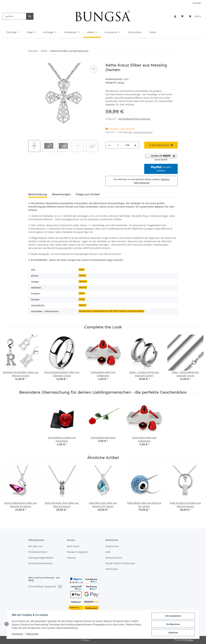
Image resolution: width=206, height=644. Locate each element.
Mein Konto (73, 546)
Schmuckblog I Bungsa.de (45, 586)
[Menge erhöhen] (135, 145)
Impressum (112, 569)
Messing (83, 287)
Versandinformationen (40, 563)
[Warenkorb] (195, 16)
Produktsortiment (38, 552)
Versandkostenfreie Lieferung (134, 119)
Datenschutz (112, 546)
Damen (82, 305)
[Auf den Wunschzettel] (94, 69)
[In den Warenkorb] (31, 61)
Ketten (121, 82)
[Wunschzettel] (182, 16)
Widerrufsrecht (114, 558)
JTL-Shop (189, 640)
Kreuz (82, 299)
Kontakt (197, 3)
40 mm (82, 275)
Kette (82, 269)
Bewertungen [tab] (61, 194)
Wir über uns (35, 546)
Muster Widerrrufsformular (120, 563)
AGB (108, 552)
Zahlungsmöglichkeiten (41, 558)
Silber (82, 293)
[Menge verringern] (109, 145)
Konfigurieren (173, 624)
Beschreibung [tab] (38, 194)
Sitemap (71, 558)
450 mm (83, 281)
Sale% (153, 32)
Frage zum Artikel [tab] (88, 194)
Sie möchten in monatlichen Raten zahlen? (142, 181)
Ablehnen (173, 633)
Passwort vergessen (78, 552)
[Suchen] (14, 16)
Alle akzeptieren (173, 616)
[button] (175, 16)
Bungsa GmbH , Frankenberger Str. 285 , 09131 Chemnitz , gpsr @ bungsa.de (111, 311)
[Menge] (118, 145)
